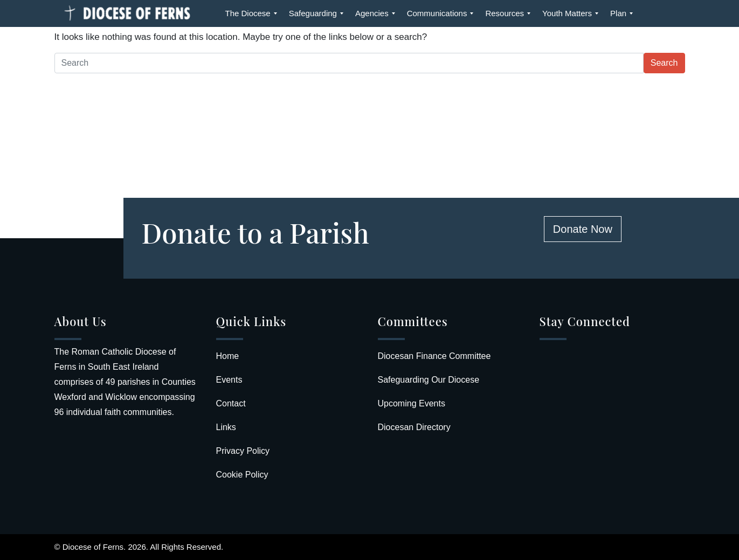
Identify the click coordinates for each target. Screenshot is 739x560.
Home (228, 356)
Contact (231, 403)
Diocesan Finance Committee (434, 356)
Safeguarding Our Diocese (429, 380)
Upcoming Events (412, 403)
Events (229, 380)
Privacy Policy (243, 451)
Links (226, 427)
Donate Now (583, 229)
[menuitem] (248, 13)
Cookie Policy (242, 475)
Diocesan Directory (414, 427)
